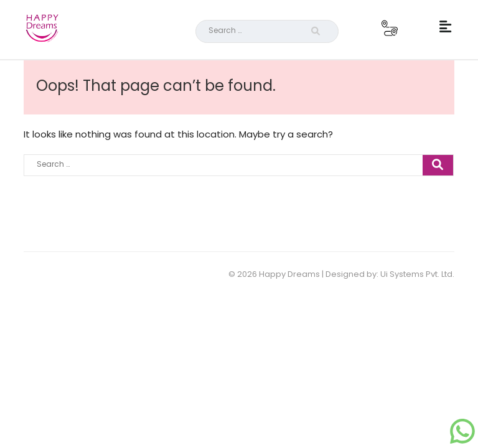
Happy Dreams (289, 274)
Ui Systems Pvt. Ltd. (417, 274)
